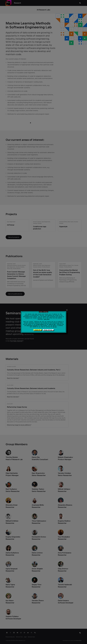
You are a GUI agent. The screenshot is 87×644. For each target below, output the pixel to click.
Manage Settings (48, 330)
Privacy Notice (40, 324)
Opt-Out (55, 327)
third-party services (32, 326)
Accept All (37, 330)
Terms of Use (52, 324)
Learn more (47, 319)
